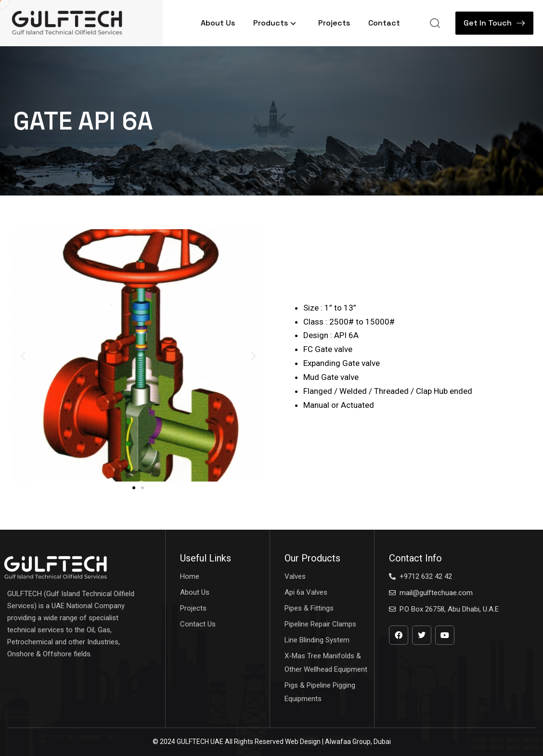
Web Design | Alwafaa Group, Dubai (338, 742)
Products (277, 23)
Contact (384, 23)
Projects (334, 23)
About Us (218, 23)
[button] (23, 356)
